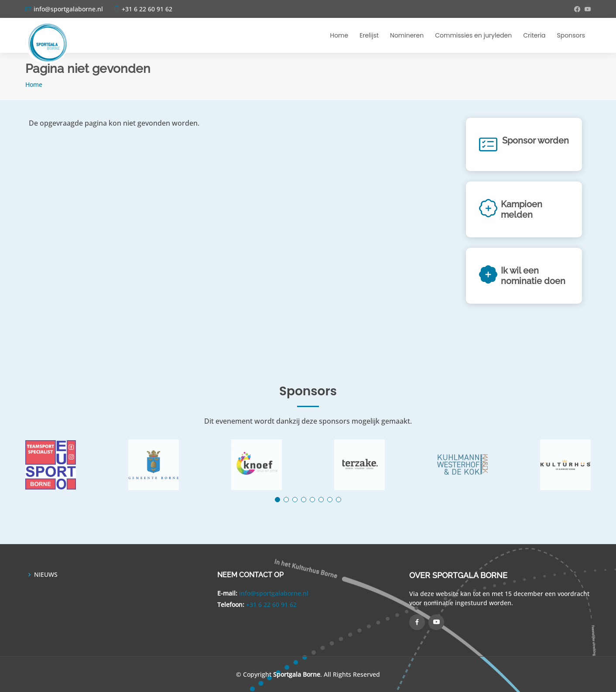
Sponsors (571, 35)
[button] (277, 500)
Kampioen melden (522, 209)
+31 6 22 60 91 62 (271, 605)
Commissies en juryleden (473, 35)
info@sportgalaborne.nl (274, 593)
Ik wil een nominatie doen (533, 276)
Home (339, 35)
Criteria (534, 35)
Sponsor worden (536, 140)
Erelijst (369, 35)
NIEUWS (46, 575)
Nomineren (407, 35)
